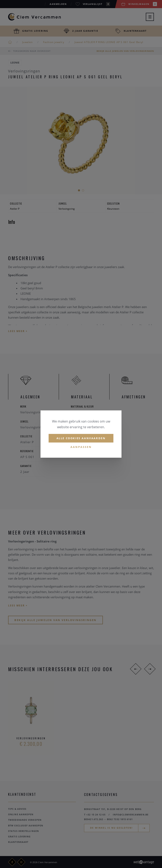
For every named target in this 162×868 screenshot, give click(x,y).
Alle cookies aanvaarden (81, 438)
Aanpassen (81, 447)
